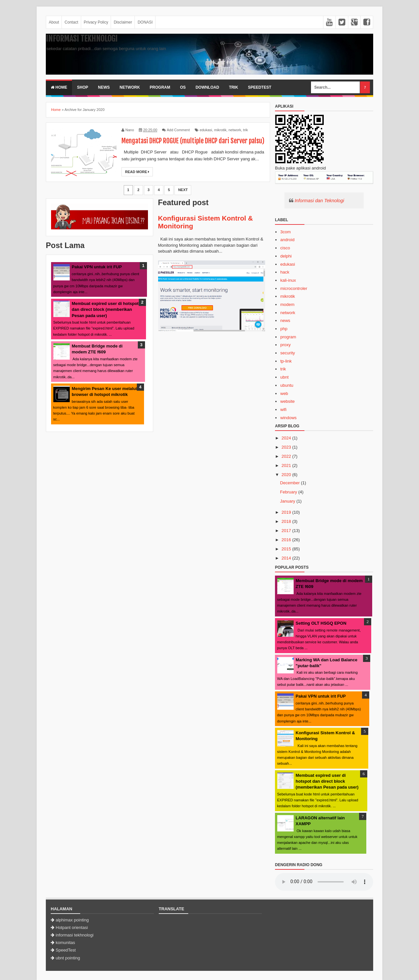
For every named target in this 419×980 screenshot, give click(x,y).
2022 (286, 456)
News (104, 87)
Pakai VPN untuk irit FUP (97, 267)
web (284, 393)
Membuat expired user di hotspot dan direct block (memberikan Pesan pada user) (105, 309)
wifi (283, 410)
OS (183, 87)
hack (285, 272)
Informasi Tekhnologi (82, 39)
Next (183, 190)
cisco (285, 248)
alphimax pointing (72, 920)
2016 (286, 540)
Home (59, 87)
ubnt (284, 377)
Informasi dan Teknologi (319, 201)
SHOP (82, 87)
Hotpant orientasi (72, 927)
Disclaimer (123, 22)
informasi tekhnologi (75, 935)
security (288, 353)
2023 (286, 447)
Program (160, 87)
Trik (233, 87)
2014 (286, 558)
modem (287, 304)
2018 (286, 521)
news (285, 321)
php (284, 329)
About (54, 22)
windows (288, 418)
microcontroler (294, 288)
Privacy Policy (96, 22)
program (288, 337)
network (235, 130)
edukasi (206, 130)
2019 (286, 512)
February (289, 492)
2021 (286, 465)
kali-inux (288, 280)
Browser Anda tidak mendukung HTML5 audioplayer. (324, 882)
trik (246, 130)
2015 (286, 549)
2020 (286, 475)
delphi (286, 256)
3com (285, 232)
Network (130, 87)
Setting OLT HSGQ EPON (321, 623)
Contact (71, 22)
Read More (137, 172)
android (287, 240)
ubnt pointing (68, 958)
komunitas (65, 943)
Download (207, 87)
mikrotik (220, 130)
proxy (285, 345)
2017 (286, 531)
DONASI (145, 22)
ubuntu (287, 385)
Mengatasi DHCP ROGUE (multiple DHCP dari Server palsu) (193, 141)
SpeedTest (259, 87)
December (290, 483)
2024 (286, 438)
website (287, 401)
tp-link (286, 361)
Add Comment (178, 130)
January (288, 501)
